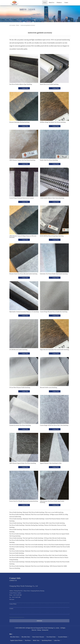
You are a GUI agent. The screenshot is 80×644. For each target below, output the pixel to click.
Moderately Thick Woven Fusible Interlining (33, 512)
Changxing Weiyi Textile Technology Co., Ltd (46, 628)
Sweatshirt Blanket (63, 637)
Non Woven (28, 640)
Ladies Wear (57, 640)
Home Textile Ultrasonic (38, 637)
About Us (52, 3)
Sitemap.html (45, 630)
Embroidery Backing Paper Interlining (34, 525)
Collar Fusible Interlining (31, 555)
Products (59, 3)
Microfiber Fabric (26, 637)
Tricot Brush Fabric (51, 637)
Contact (66, 3)
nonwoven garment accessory (28, 25)
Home (45, 3)
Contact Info (15, 578)
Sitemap (39, 630)
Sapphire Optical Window (16, 640)
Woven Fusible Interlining (16, 512)
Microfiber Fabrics (15, 637)
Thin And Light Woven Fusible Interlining (33, 538)
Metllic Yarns (36, 640)
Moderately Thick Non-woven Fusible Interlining (37, 514)
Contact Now (25, 88)
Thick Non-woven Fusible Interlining (34, 540)
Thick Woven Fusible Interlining (31, 523)
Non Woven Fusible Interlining (17, 514)
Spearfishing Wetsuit (47, 640)
